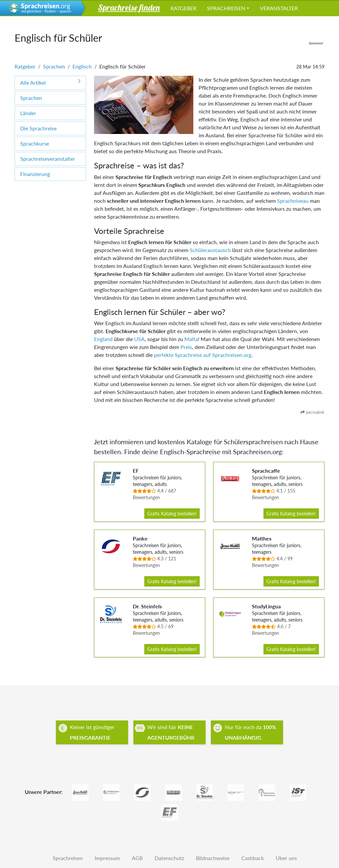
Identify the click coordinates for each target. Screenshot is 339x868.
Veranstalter (279, 8)
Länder (28, 113)
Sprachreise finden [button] (129, 7)
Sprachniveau (293, 201)
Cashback (253, 858)
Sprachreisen (226, 8)
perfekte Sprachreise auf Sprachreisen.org (203, 355)
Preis (186, 347)
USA (139, 339)
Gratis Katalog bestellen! (172, 514)
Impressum (107, 858)
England (103, 339)
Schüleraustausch (210, 250)
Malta (191, 339)
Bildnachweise (213, 858)
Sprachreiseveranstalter (48, 159)
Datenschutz (169, 858)
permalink (313, 412)
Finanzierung (35, 174)
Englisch (82, 66)
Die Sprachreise (38, 128)
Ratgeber (183, 8)
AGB (137, 858)
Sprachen (54, 66)
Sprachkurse (35, 143)
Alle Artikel (50, 82)
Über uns (286, 858)
